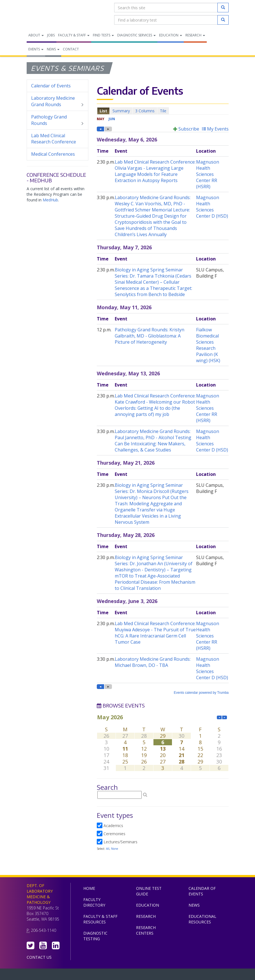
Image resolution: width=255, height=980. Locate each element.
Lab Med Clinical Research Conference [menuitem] (54, 139)
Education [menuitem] (171, 35)
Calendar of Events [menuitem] (51, 86)
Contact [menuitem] (71, 49)
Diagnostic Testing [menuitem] (95, 936)
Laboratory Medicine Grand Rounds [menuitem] (58, 101)
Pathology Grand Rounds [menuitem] (58, 120)
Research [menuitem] (195, 35)
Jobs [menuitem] (51, 35)
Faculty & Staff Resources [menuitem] (100, 919)
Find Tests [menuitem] (103, 35)
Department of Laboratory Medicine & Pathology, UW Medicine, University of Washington (55, 14)
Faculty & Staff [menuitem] (74, 35)
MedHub (50, 200)
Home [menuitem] (89, 888)
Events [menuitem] (36, 49)
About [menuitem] (36, 35)
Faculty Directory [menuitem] (94, 902)
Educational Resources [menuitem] (202, 919)
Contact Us (39, 957)
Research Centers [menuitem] (146, 930)
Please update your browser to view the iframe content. (163, 111)
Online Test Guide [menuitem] (149, 891)
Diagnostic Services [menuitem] (136, 35)
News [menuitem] (53, 49)
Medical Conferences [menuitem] (53, 154)
